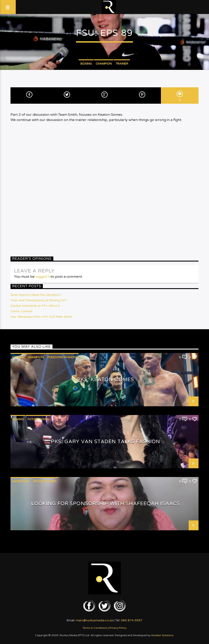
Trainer (122, 64)
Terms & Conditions (95, 628)
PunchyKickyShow (62, 357)
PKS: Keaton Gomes (106, 380)
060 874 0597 (132, 620)
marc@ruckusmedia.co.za (94, 620)
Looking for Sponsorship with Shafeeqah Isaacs (106, 504)
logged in (43, 277)
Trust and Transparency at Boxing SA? (39, 300)
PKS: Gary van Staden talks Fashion (105, 442)
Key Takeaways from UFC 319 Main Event (41, 317)
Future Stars (38, 419)
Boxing (86, 64)
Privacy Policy (118, 628)
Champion (104, 64)
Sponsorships (45, 481)
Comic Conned (21, 311)
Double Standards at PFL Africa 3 (35, 306)
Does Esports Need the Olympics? (36, 295)
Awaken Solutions (162, 635)
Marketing (21, 481)
